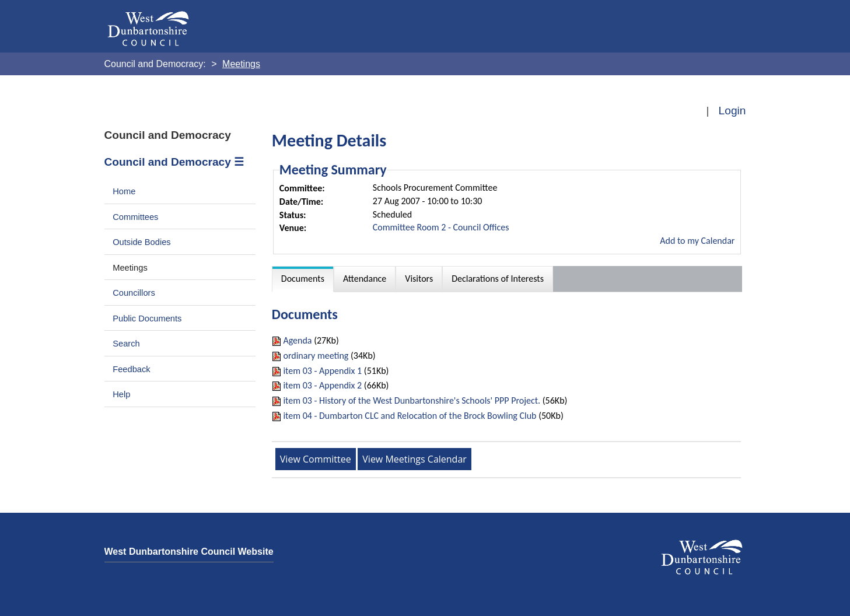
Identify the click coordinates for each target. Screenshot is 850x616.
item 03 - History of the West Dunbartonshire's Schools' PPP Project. (412, 400)
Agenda (298, 340)
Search (126, 344)
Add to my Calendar (697, 241)
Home (124, 191)
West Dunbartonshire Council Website (189, 552)
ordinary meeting (316, 356)
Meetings (130, 268)
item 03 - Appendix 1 (322, 371)
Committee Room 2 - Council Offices (441, 227)
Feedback (131, 369)
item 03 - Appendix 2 (322, 385)
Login (732, 111)
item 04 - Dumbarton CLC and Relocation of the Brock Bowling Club (410, 416)
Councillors (134, 293)
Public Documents (147, 318)
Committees (135, 217)
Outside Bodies (142, 242)
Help (121, 394)
